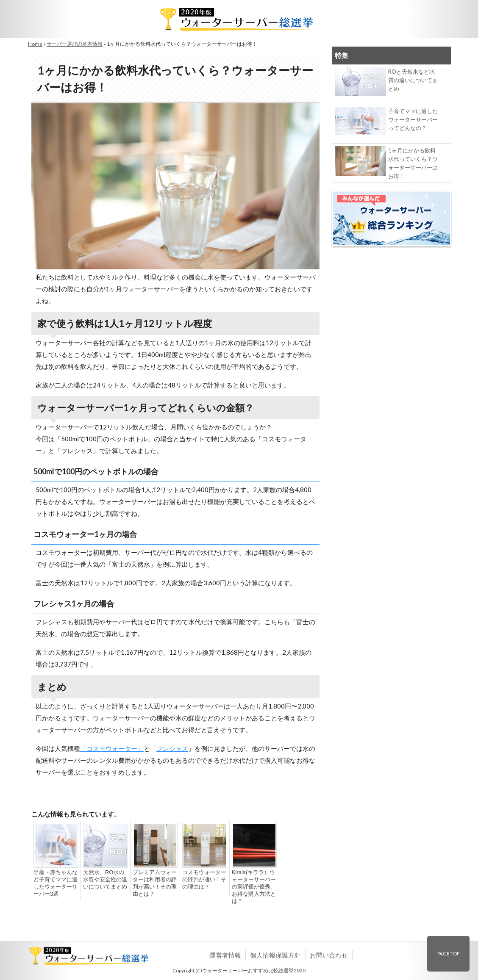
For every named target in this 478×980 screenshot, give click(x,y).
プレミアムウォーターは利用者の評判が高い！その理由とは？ (153, 883)
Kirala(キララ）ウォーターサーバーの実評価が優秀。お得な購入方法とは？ (252, 887)
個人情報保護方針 (275, 955)
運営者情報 (225, 955)
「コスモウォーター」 (112, 748)
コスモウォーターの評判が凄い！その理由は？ (203, 880)
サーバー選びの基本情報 (75, 44)
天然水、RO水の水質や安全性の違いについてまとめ (105, 880)
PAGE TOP (448, 954)
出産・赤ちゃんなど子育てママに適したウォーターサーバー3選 (54, 883)
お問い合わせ (329, 955)
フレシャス (172, 748)
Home (35, 44)
